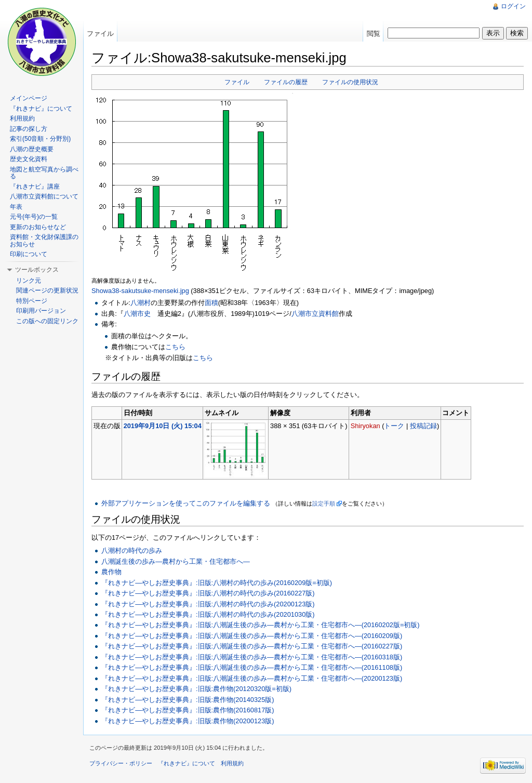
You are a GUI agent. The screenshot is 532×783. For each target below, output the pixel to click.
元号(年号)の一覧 (34, 217)
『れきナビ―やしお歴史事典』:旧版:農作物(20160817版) (188, 710)
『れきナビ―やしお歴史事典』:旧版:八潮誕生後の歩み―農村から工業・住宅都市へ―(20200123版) (252, 678)
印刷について (29, 254)
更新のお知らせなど (38, 227)
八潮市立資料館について (44, 196)
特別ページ (32, 301)
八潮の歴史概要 (32, 149)
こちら (175, 347)
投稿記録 (423, 426)
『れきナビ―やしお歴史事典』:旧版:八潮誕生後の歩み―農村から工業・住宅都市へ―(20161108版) (252, 667)
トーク (394, 426)
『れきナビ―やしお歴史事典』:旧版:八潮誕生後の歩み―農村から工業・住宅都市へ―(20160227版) (252, 646)
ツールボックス (37, 270)
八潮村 (141, 303)
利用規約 (22, 118)
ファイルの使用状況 (350, 82)
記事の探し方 (29, 129)
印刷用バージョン (41, 311)
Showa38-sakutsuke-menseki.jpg (140, 291)
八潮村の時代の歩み (132, 550)
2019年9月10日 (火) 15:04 (163, 426)
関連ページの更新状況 (47, 290)
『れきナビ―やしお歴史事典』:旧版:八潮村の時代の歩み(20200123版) (208, 604)
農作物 (111, 572)
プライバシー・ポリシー (121, 763)
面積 (211, 303)
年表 (16, 207)
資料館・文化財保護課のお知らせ (44, 241)
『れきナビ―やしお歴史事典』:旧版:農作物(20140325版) (188, 700)
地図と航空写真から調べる (44, 173)
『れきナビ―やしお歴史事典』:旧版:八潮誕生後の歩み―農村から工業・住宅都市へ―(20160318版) (252, 657)
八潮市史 (137, 314)
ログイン (513, 6)
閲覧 (374, 34)
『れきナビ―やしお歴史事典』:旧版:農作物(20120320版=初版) (196, 689)
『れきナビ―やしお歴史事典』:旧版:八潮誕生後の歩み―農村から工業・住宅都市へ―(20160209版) (252, 636)
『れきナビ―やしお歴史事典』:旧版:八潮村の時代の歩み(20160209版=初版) (217, 583)
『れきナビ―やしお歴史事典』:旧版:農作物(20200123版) (188, 721)
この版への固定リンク (47, 321)
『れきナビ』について (41, 109)
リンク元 (29, 281)
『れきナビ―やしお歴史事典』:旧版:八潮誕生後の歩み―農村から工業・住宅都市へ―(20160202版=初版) (260, 625)
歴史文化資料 (29, 159)
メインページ (29, 98)
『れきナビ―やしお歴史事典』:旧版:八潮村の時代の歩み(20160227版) (208, 593)
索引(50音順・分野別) (40, 139)
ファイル (237, 82)
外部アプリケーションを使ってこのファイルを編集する (186, 503)
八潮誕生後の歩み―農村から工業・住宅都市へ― (176, 561)
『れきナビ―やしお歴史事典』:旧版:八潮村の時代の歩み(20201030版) (208, 614)
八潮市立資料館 (315, 314)
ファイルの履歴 (286, 82)
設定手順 (324, 503)
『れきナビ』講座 (35, 187)
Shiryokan (365, 426)
